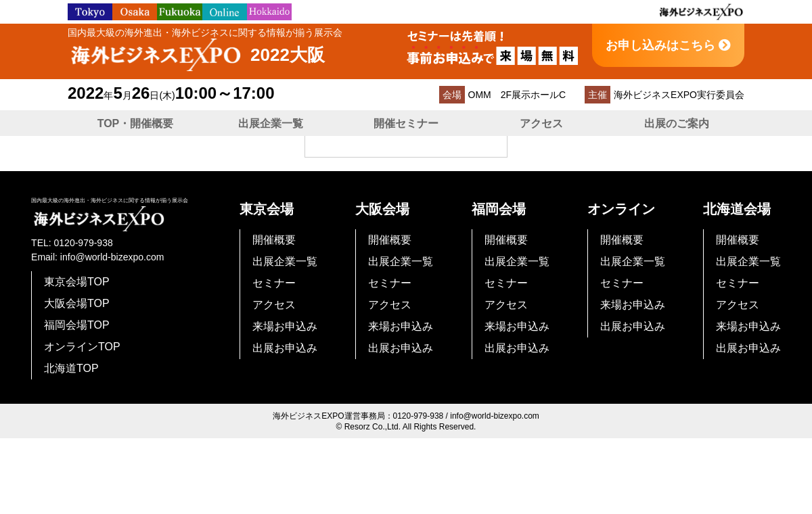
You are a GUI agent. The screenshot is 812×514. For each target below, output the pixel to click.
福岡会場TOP (77, 325)
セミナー (274, 283)
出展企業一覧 (271, 123)
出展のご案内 (677, 123)
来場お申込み (285, 326)
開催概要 (274, 240)
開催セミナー (406, 123)
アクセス (541, 123)
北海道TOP (71, 368)
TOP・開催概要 (136, 123)
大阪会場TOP (77, 303)
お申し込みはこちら (668, 45)
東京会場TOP (77, 282)
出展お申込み (285, 348)
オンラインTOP (82, 347)
